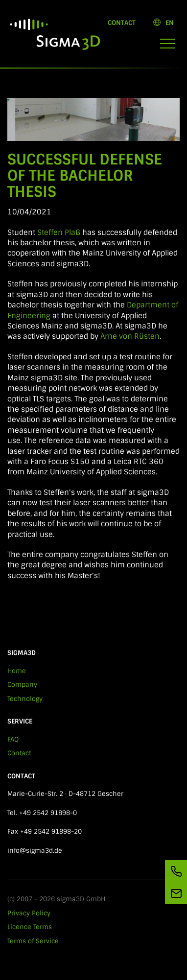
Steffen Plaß (60, 233)
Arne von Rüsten (130, 336)
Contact (122, 23)
